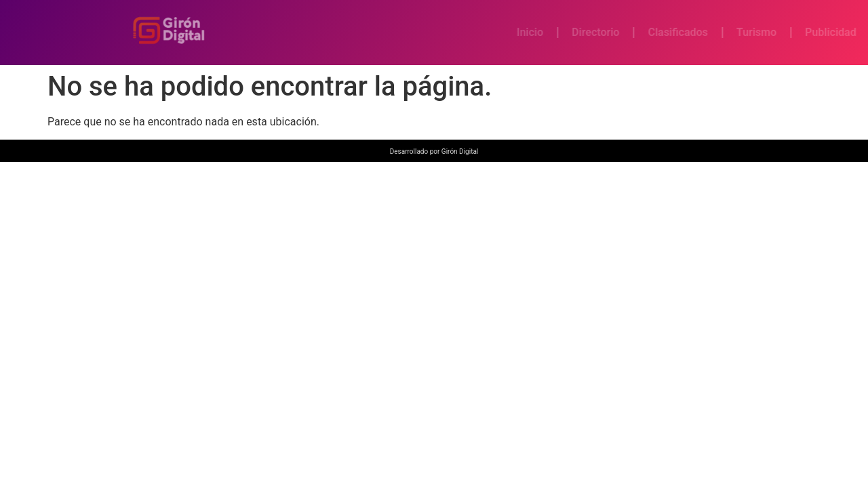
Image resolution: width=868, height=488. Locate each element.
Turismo (790, 32)
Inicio (563, 32)
